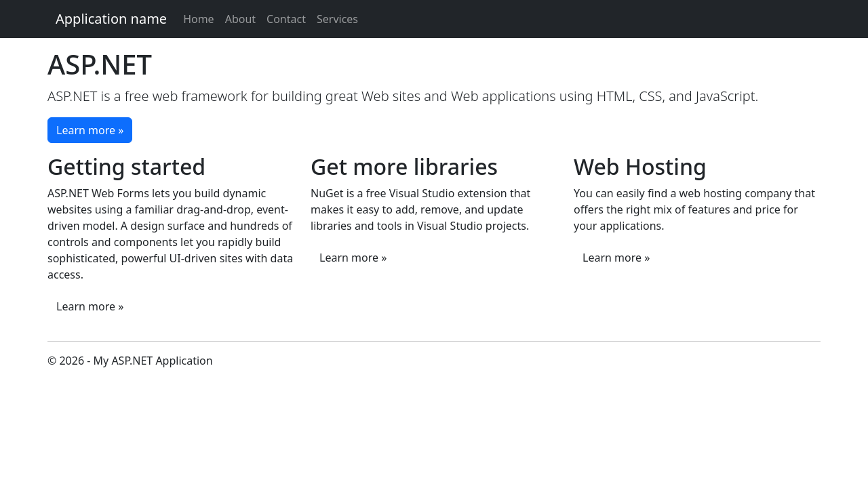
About (240, 19)
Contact (286, 19)
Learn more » (90, 130)
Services (337, 19)
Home (199, 19)
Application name (111, 19)
